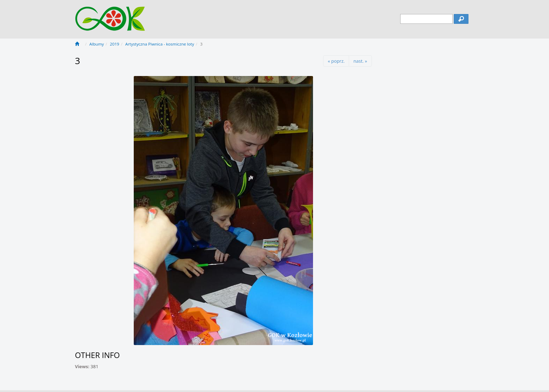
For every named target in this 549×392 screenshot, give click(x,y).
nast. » (360, 61)
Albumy (96, 44)
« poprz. (336, 61)
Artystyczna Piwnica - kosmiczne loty (160, 44)
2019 (115, 44)
